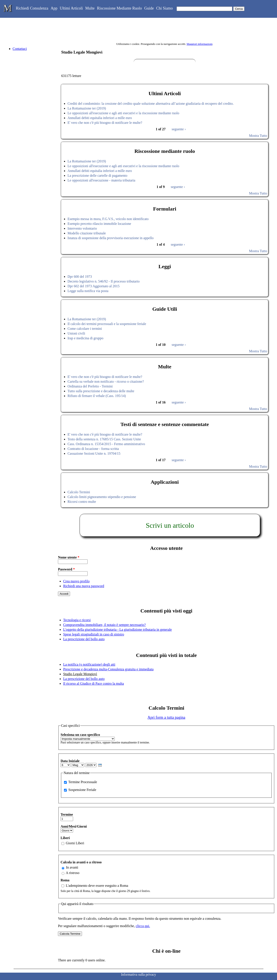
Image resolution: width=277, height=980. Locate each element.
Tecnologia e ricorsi (77, 620)
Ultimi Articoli (71, 8)
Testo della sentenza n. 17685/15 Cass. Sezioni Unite (104, 439)
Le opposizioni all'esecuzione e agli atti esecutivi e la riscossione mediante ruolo (123, 113)
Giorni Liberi (75, 843)
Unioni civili (76, 333)
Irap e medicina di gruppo (85, 338)
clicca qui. (143, 926)
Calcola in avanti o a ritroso (81, 862)
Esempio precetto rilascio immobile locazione (99, 224)
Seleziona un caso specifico (80, 735)
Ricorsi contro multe (82, 502)
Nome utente (69, 557)
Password (66, 569)
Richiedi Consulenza (32, 8)
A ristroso (73, 873)
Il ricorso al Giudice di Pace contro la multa (93, 684)
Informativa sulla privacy (139, 974)
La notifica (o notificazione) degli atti (89, 664)
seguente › (179, 129)
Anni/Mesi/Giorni (74, 826)
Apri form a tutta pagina (166, 717)
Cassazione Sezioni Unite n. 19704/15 (94, 453)
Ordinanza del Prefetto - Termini (90, 386)
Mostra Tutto (258, 136)
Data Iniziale (70, 761)
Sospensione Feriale (82, 790)
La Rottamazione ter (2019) (87, 108)
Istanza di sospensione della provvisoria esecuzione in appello (111, 238)
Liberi (65, 838)
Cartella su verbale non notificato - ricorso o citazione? (106, 381)
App (54, 8)
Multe (90, 8)
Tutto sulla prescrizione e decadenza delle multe (101, 391)
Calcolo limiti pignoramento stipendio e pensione (102, 497)
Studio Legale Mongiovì (80, 674)
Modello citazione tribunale (87, 233)
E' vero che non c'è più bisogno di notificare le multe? (105, 123)
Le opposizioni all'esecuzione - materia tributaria (101, 180)
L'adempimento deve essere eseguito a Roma (97, 886)
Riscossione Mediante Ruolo (119, 8)
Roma (65, 880)
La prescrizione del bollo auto (84, 639)
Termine (67, 814)
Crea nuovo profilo (76, 581)
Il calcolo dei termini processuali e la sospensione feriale (107, 324)
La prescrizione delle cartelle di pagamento (97, 176)
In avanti (72, 867)
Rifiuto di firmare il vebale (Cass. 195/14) (97, 396)
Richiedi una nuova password (84, 586)
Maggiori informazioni (199, 44)
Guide (149, 8)
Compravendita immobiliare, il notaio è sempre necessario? (104, 625)
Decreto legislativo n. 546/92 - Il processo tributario (103, 281)
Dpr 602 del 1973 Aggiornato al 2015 (93, 286)
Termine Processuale (83, 782)
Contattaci (20, 49)
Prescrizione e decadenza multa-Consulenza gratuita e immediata (108, 669)
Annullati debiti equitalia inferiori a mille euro (100, 118)
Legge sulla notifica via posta (88, 291)
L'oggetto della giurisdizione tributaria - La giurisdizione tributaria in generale (117, 630)
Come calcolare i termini (85, 329)
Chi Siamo (165, 8)
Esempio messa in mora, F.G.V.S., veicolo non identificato (108, 219)
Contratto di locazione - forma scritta (93, 449)
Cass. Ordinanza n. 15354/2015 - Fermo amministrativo (106, 444)
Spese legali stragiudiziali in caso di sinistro (94, 634)
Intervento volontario (82, 228)
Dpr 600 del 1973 (80, 277)
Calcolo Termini (79, 492)
